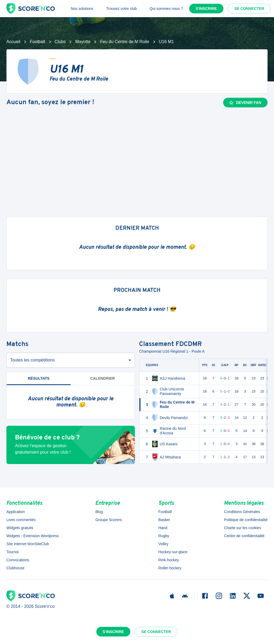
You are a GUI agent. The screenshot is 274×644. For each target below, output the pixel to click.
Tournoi (13, 552)
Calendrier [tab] (103, 378)
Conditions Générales (242, 512)
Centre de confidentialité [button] (244, 536)
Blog (99, 512)
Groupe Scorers (109, 520)
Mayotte (83, 42)
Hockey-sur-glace (173, 552)
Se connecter (249, 9)
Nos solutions (82, 9)
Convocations (18, 560)
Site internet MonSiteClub (28, 544)
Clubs (60, 42)
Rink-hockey (169, 560)
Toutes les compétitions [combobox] (32, 360)
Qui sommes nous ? (166, 9)
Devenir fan (245, 103)
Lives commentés (21, 520)
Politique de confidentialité (246, 520)
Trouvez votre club (121, 9)
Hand (163, 528)
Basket (164, 520)
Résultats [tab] (39, 378)
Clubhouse (15, 568)
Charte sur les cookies (243, 528)
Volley (163, 544)
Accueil (13, 42)
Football (38, 42)
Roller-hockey (170, 568)
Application (16, 512)
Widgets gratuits (20, 528)
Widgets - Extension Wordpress (33, 536)
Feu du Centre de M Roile (125, 42)
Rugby (164, 536)
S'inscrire (206, 9)
